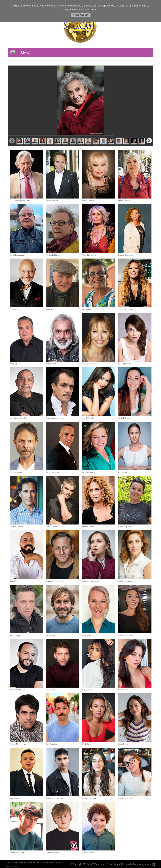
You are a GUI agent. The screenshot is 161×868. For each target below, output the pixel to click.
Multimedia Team (130, 864)
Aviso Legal (11, 862)
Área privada (12, 866)
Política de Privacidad (30, 862)
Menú (25, 52)
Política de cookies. (88, 10)
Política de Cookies (52, 862)
